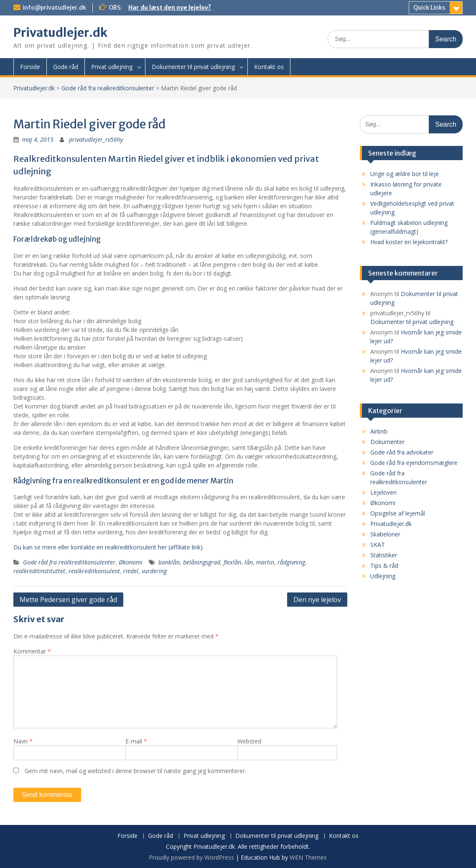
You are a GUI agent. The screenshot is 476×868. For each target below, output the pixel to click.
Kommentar (32, 651)
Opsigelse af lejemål (398, 513)
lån (249, 562)
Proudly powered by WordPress (191, 857)
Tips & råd (384, 565)
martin (265, 562)
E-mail (136, 741)
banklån (169, 562)
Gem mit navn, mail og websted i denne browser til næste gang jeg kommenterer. (135, 771)
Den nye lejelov (317, 600)
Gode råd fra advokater (402, 452)
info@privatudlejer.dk (54, 8)
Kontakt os (269, 67)
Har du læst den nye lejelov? (170, 8)
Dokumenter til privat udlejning (193, 67)
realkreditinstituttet (39, 571)
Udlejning (383, 576)
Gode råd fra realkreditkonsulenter (108, 88)
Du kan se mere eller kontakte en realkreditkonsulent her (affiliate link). (109, 547)
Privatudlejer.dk (60, 33)
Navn (23, 741)
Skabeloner (385, 534)
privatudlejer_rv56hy (96, 139)
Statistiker (384, 555)
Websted (249, 741)
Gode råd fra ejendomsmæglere (414, 463)
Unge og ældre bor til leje (405, 174)
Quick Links (429, 8)
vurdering (154, 571)
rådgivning (291, 562)
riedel (131, 571)
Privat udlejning (112, 67)
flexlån (232, 562)
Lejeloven (383, 492)
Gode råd (66, 67)
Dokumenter (387, 442)
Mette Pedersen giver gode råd (68, 600)
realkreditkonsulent (94, 571)
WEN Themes (308, 857)
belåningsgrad (202, 562)
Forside (30, 67)
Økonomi (131, 562)
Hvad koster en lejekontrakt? (409, 242)
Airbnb (379, 431)
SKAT (378, 545)
